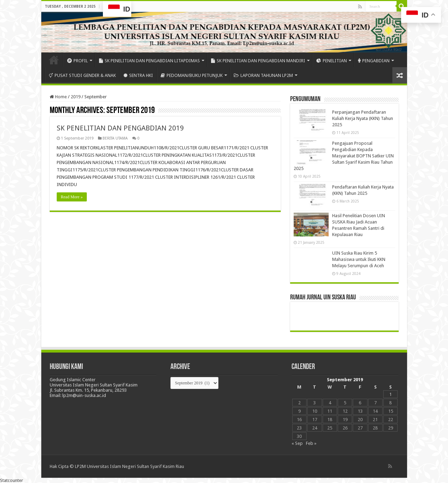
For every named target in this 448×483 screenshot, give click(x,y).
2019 (76, 97)
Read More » (72, 197)
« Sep (297, 443)
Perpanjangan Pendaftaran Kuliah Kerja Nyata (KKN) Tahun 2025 (363, 118)
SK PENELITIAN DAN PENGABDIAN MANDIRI (258, 61)
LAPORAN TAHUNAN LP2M (263, 75)
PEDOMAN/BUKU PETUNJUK (192, 75)
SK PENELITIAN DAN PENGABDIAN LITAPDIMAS (149, 61)
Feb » (311, 443)
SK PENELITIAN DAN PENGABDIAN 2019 (120, 128)
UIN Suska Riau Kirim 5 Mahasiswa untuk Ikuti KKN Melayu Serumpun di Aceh (359, 259)
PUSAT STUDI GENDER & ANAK (82, 75)
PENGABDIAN (374, 61)
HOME (54, 60)
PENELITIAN (332, 61)
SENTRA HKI (138, 75)
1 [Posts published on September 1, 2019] (390, 394)
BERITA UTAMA (115, 138)
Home (58, 97)
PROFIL (78, 61)
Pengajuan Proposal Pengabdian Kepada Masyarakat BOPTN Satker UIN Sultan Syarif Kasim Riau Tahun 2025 (344, 156)
